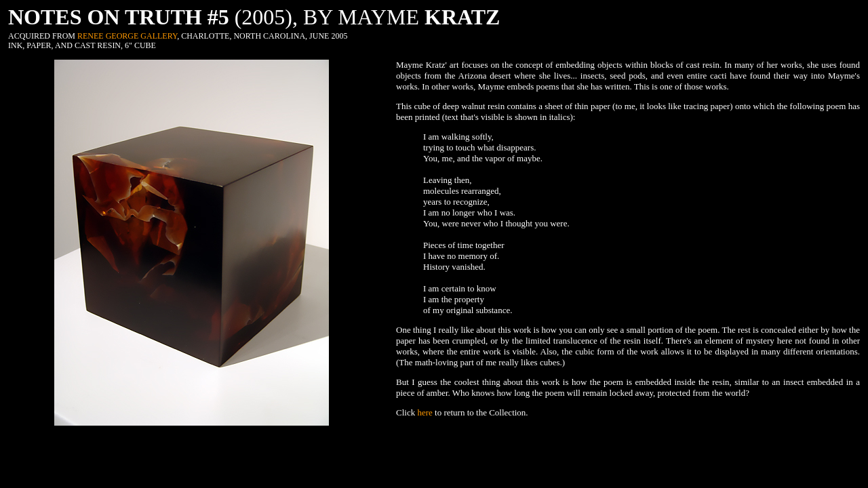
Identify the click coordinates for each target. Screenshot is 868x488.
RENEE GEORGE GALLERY (127, 36)
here (425, 412)
